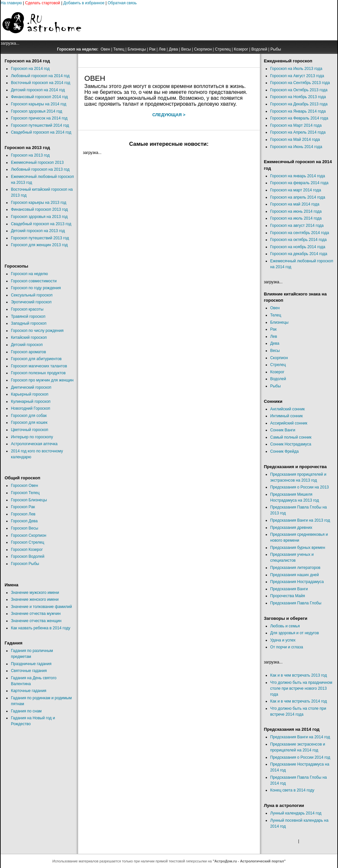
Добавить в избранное (84, 3)
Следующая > (169, 115)
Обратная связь (122, 3)
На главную (11, 3)
